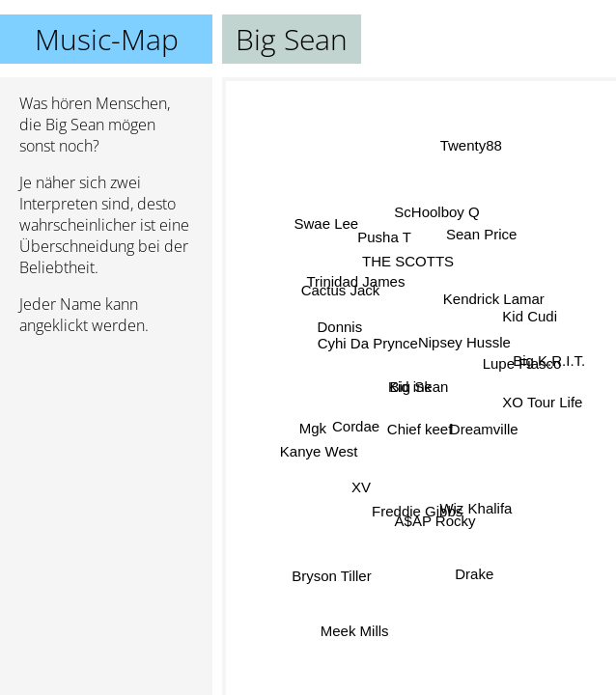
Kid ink (410, 388)
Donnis (340, 327)
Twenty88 (471, 145)
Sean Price (481, 234)
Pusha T (384, 237)
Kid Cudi (529, 310)
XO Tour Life (542, 401)
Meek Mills (354, 631)
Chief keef (422, 428)
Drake (474, 574)
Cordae (356, 429)
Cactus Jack (341, 291)
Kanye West (318, 448)
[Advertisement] (106, 453)
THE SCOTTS (411, 263)
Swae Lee (327, 221)
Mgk (313, 428)
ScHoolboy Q (434, 214)
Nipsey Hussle (464, 343)
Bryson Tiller (330, 572)
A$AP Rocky (434, 521)
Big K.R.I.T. (549, 360)
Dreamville (484, 428)
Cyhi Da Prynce (368, 346)
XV (361, 488)
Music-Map (107, 39)
